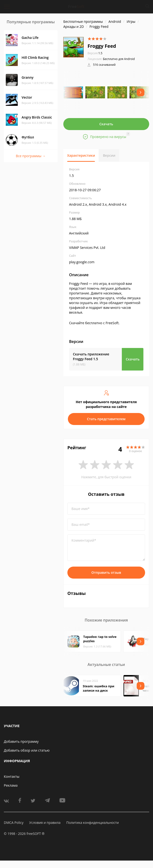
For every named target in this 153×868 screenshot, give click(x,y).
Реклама (11, 785)
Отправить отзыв (106, 572)
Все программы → (31, 156)
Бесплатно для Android (119, 59)
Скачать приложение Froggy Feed (91, 356)
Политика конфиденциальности (92, 823)
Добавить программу (21, 741)
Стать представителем (106, 419)
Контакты (12, 776)
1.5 (95, 53)
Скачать (106, 124)
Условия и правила (45, 823)
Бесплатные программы (83, 21)
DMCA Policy (14, 823)
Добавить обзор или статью (27, 750)
